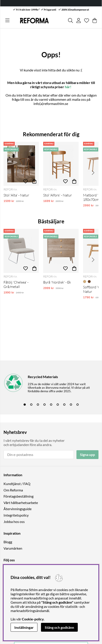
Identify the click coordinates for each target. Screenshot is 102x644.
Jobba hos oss (14, 522)
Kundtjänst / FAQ (17, 484)
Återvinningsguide (18, 509)
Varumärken (13, 548)
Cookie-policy (33, 619)
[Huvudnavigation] (7, 21)
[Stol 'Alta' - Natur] (21, 164)
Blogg (8, 542)
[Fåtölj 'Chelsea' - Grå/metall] (21, 251)
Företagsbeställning (19, 496)
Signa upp (87, 455)
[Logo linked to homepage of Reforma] (34, 21)
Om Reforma (13, 490)
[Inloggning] (79, 21)
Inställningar (24, 627)
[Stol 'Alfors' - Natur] (61, 164)
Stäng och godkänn (59, 627)
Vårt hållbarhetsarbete (21, 503)
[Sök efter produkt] (70, 21)
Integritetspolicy (16, 515)
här (67, 87)
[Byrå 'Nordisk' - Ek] (61, 251)
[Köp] (34, 181)
